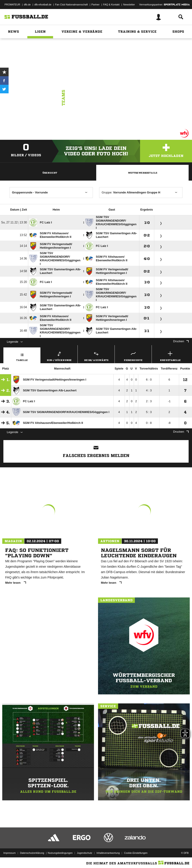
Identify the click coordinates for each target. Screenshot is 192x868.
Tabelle (22, 356)
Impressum (9, 853)
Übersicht (50, 173)
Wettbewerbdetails (143, 173)
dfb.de (27, 5)
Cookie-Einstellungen (136, 853)
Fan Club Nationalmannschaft (71, 5)
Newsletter (129, 5)
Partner (96, 5)
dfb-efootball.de (43, 5)
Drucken (181, 341)
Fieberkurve (133, 356)
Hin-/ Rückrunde (59, 356)
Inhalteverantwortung (108, 853)
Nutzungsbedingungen (60, 853)
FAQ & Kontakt (111, 5)
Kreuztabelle (170, 356)
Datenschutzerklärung (32, 853)
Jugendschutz (84, 853)
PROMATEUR (12, 5)
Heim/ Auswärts (96, 356)
